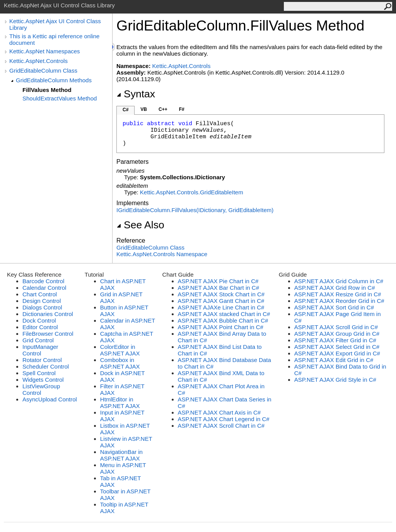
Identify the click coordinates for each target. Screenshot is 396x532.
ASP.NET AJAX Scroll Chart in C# (221, 426)
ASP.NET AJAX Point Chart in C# (221, 327)
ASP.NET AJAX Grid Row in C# (335, 288)
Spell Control (39, 373)
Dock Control (39, 320)
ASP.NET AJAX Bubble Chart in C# (223, 320)
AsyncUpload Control (50, 399)
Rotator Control (42, 360)
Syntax (136, 94)
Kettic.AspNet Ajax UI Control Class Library (55, 24)
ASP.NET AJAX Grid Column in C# (339, 281)
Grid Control (38, 340)
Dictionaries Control (48, 314)
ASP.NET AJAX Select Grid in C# (337, 347)
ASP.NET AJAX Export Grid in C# (337, 353)
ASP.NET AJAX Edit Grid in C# (334, 360)
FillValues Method (47, 90)
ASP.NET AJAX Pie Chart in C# (218, 281)
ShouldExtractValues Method (60, 98)
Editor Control (40, 327)
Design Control (42, 301)
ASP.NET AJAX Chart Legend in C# (224, 419)
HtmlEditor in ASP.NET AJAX (120, 403)
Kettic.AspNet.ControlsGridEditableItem (192, 192)
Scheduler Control (46, 366)
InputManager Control (40, 350)
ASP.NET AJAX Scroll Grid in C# (336, 327)
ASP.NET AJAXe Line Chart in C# (221, 307)
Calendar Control (44, 288)
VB (144, 109)
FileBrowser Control (48, 334)
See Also (140, 225)
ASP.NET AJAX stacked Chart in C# (224, 314)
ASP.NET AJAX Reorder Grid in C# (339, 301)
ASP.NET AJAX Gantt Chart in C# (221, 301)
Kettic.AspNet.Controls (38, 61)
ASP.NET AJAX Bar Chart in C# (218, 288)
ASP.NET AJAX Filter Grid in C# (335, 340)
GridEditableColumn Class (43, 71)
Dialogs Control (42, 307)
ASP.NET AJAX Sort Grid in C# (334, 307)
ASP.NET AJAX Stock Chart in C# (221, 294)
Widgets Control (43, 380)
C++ (163, 109)
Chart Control (40, 294)
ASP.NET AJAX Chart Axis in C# (219, 412)
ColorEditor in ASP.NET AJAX (120, 350)
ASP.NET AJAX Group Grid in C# (337, 334)
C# (125, 110)
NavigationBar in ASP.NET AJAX (121, 455)
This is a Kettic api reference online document (54, 39)
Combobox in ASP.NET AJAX (120, 363)
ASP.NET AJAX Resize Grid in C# (338, 294)
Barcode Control (43, 281)
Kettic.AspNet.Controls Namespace (162, 254)
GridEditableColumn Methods (54, 80)
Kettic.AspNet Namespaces (45, 51)
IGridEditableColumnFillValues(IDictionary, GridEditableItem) (195, 210)
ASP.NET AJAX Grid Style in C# (335, 380)
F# (182, 109)
